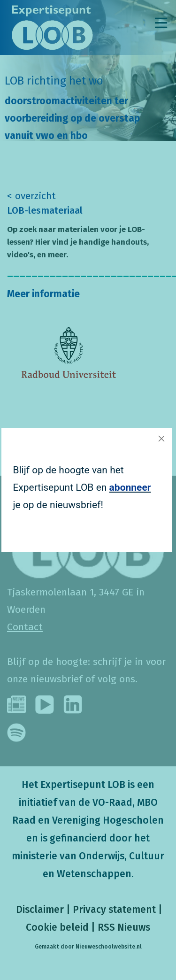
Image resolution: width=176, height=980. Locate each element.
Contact (25, 627)
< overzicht (31, 196)
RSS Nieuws (124, 927)
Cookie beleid (57, 927)
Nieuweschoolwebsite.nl (109, 947)
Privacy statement (114, 910)
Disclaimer (39, 910)
